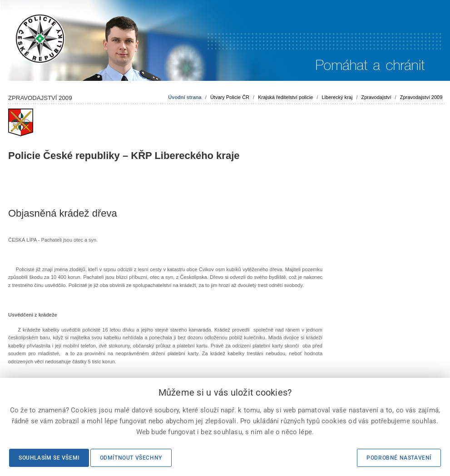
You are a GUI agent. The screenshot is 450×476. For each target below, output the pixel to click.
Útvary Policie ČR (230, 97)
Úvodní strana (185, 97)
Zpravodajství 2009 (421, 97)
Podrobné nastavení (399, 458)
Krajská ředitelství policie (285, 97)
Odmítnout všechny (131, 458)
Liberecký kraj (337, 97)
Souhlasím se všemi (49, 458)
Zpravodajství (376, 97)
